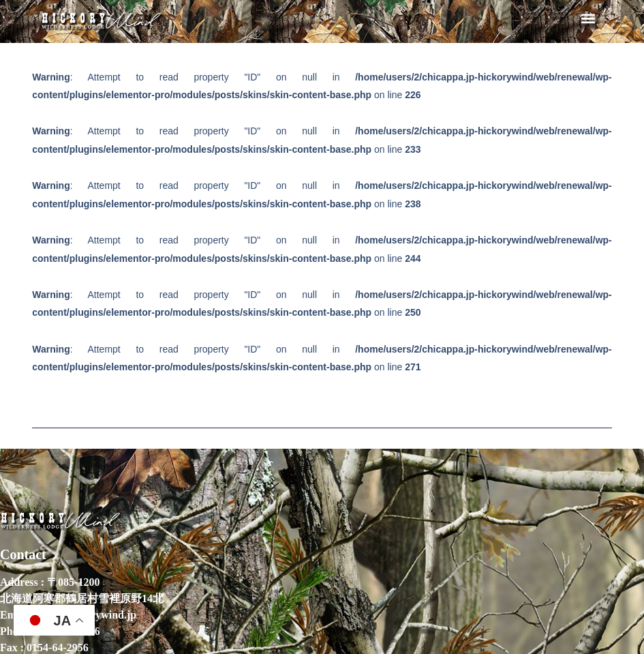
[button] (588, 18)
